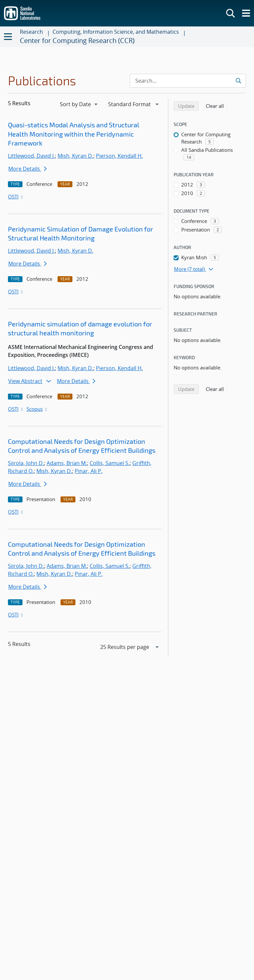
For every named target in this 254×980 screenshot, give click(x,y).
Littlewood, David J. (31, 156)
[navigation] (79, 104)
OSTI (16, 196)
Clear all (217, 106)
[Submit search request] (239, 81)
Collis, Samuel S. (110, 463)
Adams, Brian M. (67, 463)
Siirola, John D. (26, 463)
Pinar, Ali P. (89, 471)
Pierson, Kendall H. (119, 156)
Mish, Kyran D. (75, 156)
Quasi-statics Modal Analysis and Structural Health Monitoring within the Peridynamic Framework (74, 134)
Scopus (37, 409)
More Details (27, 169)
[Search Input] (188, 81)
